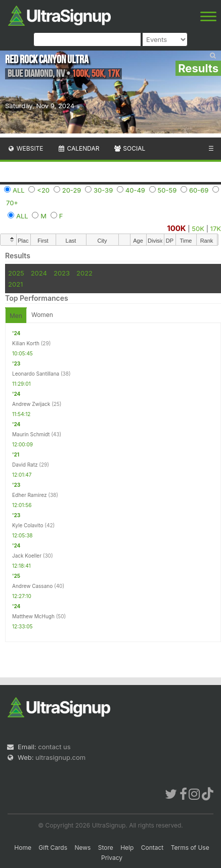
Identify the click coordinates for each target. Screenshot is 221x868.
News (82, 848)
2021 (15, 284)
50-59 (167, 190)
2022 (84, 273)
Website (25, 148)
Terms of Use (190, 848)
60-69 (199, 190)
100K (176, 228)
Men (16, 316)
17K (216, 229)
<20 (43, 190)
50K (198, 229)
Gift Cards (53, 848)
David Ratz (25, 465)
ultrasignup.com (60, 757)
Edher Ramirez (29, 495)
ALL (19, 190)
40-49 (135, 190)
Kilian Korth (26, 343)
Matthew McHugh (33, 616)
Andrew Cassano (32, 586)
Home (23, 848)
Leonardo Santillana (36, 374)
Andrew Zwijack (31, 404)
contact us (54, 747)
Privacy (112, 858)
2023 (62, 273)
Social (129, 148)
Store (106, 848)
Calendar (79, 148)
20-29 (72, 190)
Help (127, 848)
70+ (12, 203)
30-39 (103, 190)
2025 (16, 273)
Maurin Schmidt (31, 434)
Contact (152, 848)
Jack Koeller (27, 556)
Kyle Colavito (28, 525)
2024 (39, 273)
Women (42, 315)
